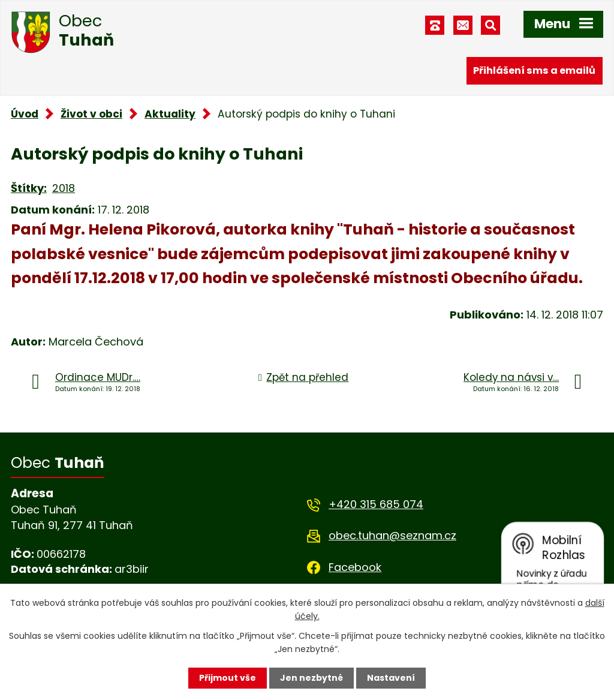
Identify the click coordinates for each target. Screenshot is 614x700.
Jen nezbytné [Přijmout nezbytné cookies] (311, 678)
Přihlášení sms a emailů (534, 70)
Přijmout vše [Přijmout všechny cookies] (228, 678)
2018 (64, 188)
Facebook (355, 567)
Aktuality (170, 114)
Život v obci (91, 114)
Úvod (25, 114)
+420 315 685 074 (376, 504)
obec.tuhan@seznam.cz (392, 535)
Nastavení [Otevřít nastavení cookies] (391, 678)
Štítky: (29, 188)
